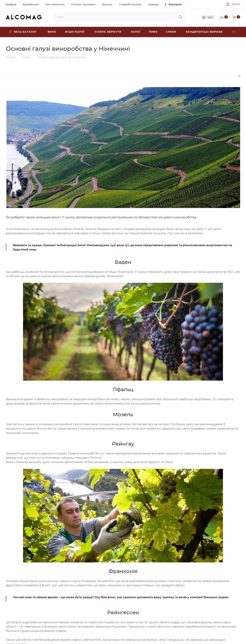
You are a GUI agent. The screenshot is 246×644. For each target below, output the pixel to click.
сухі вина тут (119, 245)
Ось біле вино (105, 597)
